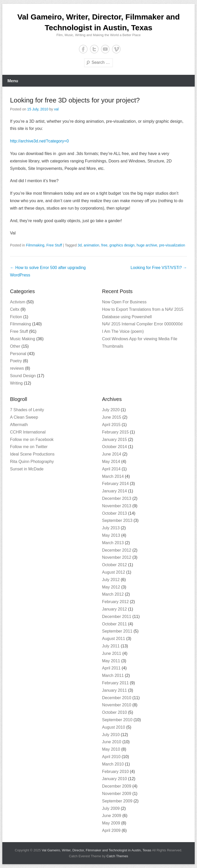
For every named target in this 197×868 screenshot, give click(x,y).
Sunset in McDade (27, 469)
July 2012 (111, 580)
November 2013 (117, 506)
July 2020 (111, 410)
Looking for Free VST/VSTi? (159, 268)
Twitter (94, 49)
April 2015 (111, 425)
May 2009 (111, 823)
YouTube (105, 49)
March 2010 (113, 764)
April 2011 (111, 668)
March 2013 (113, 543)
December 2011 (117, 617)
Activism (18, 302)
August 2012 (114, 572)
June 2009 (112, 816)
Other (15, 346)
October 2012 (115, 565)
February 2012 (115, 602)
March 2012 (113, 594)
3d (80, 245)
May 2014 (111, 462)
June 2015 (112, 417)
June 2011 (112, 653)
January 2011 (115, 690)
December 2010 (117, 698)
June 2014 (112, 454)
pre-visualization (172, 245)
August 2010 (114, 727)
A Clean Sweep (24, 417)
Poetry (16, 361)
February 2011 (115, 683)
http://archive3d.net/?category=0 (39, 141)
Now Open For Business (124, 302)
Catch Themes (117, 856)
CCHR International (28, 432)
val (56, 109)
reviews (17, 368)
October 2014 (115, 447)
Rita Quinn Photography (32, 462)
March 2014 (113, 476)
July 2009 (111, 808)
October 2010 (115, 712)
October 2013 (115, 513)
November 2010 (117, 705)
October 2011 (115, 624)
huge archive (147, 245)
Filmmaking (35, 245)
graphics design (122, 245)
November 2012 (117, 557)
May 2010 (111, 749)
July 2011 (111, 646)
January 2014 (115, 491)
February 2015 (115, 432)
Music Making (23, 339)
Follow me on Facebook (32, 440)
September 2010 (117, 720)
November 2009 (117, 794)
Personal (18, 354)
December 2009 (117, 786)
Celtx (15, 309)
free (104, 245)
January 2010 (115, 779)
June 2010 (112, 742)
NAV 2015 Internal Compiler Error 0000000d (142, 324)
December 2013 (117, 498)
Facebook (83, 49)
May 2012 (111, 587)
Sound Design (23, 376)
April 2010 (111, 757)
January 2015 (115, 440)
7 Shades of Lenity (27, 410)
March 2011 (113, 675)
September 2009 (117, 801)
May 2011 (111, 661)
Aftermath (19, 425)
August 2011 (114, 639)
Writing (16, 383)
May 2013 (111, 535)
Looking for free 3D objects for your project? (75, 100)
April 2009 (111, 830)
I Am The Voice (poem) (123, 331)
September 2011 (117, 631)
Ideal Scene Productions (32, 454)
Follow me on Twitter (29, 447)
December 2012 (117, 550)
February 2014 (115, 484)
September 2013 (117, 520)
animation (91, 245)
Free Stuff (54, 245)
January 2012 (115, 609)
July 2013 (111, 528)
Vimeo (116, 49)
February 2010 (115, 772)
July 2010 (111, 735)
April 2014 (111, 469)
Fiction (16, 317)
